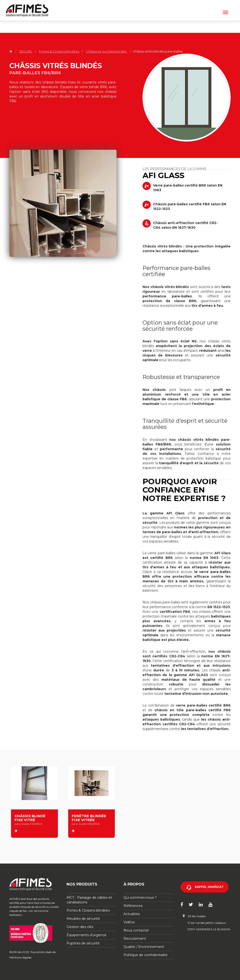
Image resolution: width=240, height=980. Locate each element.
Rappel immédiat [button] (209, 887)
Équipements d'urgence (86, 935)
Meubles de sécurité (83, 919)
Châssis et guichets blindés (107, 51)
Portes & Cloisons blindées (59, 51)
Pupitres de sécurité (83, 943)
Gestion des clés (80, 927)
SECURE (26, 51)
